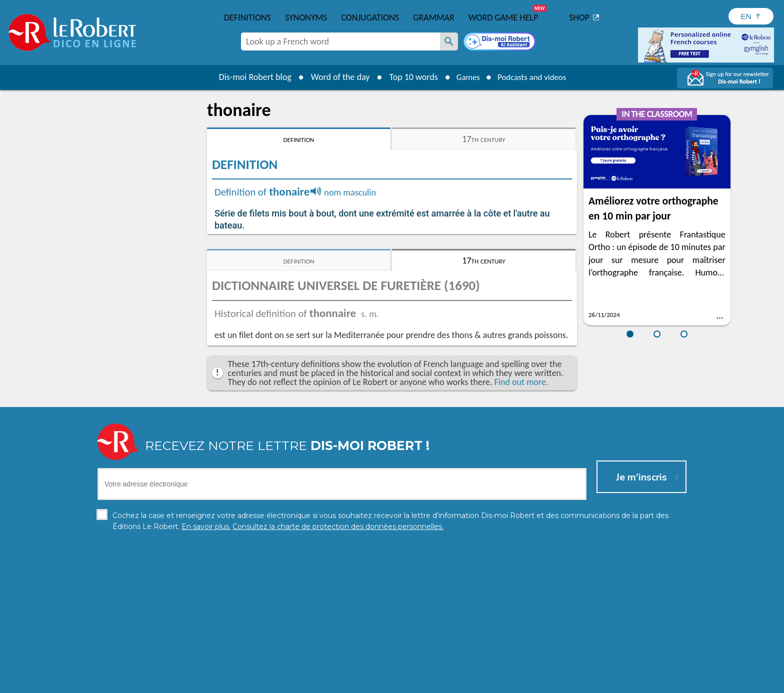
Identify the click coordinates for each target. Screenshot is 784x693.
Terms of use (478, 683)
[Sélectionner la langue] (751, 16)
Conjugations (370, 17)
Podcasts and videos (534, 77)
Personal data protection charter (262, 683)
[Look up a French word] (449, 41)
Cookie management (417, 683)
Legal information (349, 683)
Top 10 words (408, 77)
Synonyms (306, 17)
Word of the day (335, 77)
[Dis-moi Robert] (500, 42)
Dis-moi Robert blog (250, 77)
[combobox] (340, 41)
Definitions (247, 17)
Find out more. (521, 382)
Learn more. (520, 668)
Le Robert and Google (540, 683)
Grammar (434, 17)
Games (465, 77)
